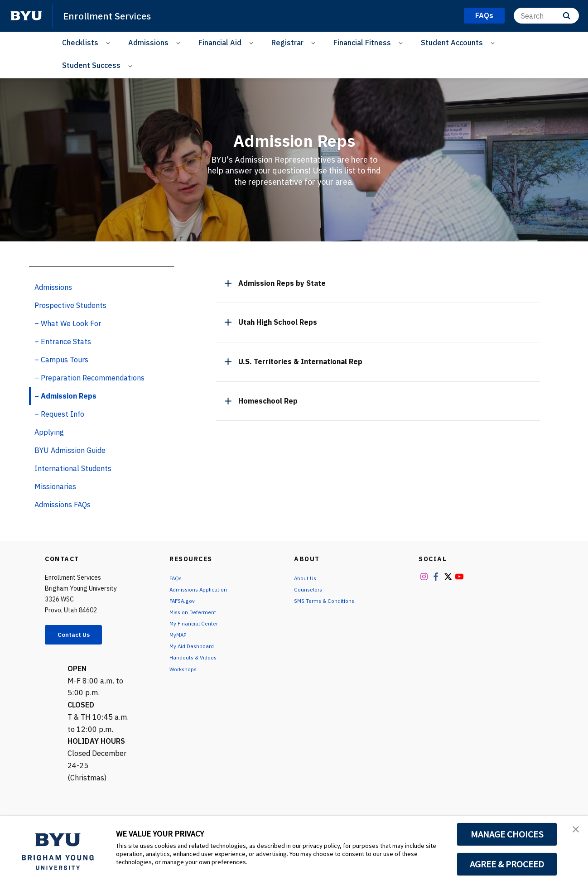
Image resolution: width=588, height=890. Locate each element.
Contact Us (79, 636)
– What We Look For (68, 323)
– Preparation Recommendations (89, 378)
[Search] (546, 16)
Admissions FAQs (63, 505)
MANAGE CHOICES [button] (507, 834)
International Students (73, 468)
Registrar (287, 43)
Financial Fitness (362, 43)
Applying (49, 432)
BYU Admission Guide (70, 450)
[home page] (26, 16)
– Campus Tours (61, 360)
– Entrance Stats (63, 342)
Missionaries (55, 486)
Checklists (80, 43)
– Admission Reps (65, 396)
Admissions (148, 43)
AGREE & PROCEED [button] (507, 864)
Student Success (91, 65)
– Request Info (59, 414)
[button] (573, 832)
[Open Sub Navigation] (109, 43)
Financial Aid (220, 43)
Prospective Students (70, 305)
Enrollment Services (113, 15)
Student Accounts (452, 43)
